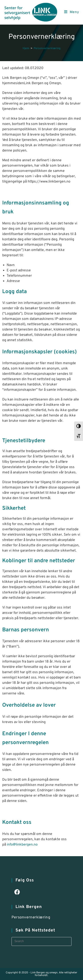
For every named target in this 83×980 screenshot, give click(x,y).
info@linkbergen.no (22, 845)
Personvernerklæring (47, 49)
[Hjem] (26, 49)
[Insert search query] (42, 941)
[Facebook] (17, 893)
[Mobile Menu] (72, 12)
